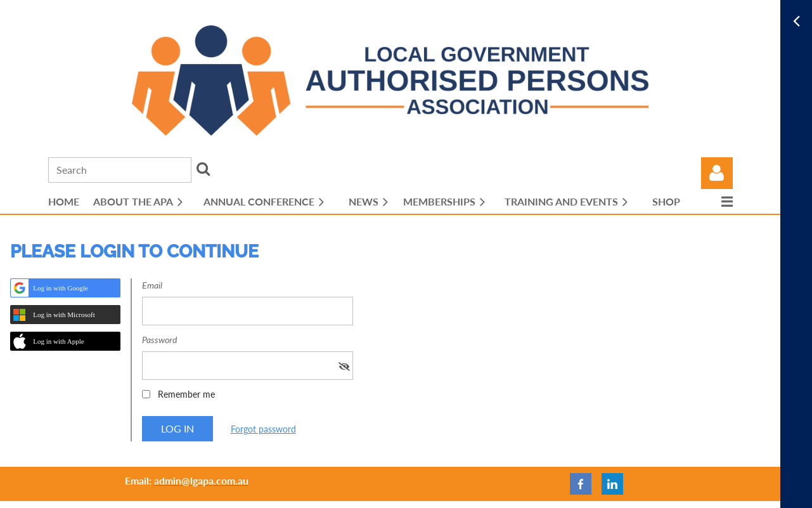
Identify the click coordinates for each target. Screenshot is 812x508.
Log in (717, 173)
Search (203, 169)
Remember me (186, 394)
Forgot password (263, 429)
